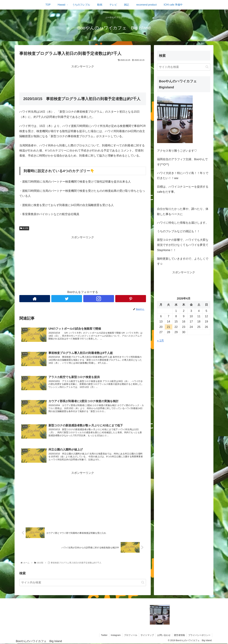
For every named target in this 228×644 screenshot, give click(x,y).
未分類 (24, 228)
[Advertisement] (83, 76)
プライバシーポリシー (199, 635)
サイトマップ (147, 635)
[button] (143, 582)
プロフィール (131, 635)
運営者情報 (179, 635)
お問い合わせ (164, 635)
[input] (83, 583)
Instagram (116, 635)
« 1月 (160, 341)
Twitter (104, 635)
